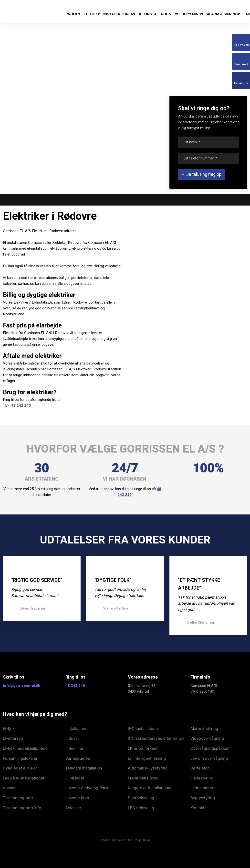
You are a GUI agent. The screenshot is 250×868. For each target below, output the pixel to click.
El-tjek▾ (92, 14)
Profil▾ (73, 14)
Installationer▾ (119, 14)
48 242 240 (21, 405)
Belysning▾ (192, 14)
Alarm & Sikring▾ (223, 14)
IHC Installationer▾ (158, 14)
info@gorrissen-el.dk (21, 686)
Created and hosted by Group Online (125, 840)
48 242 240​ (75, 686)
